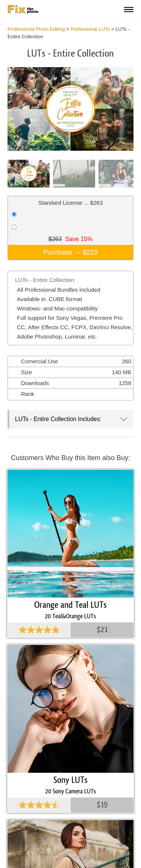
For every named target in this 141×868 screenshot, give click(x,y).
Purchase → (71, 252)
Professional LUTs (90, 29)
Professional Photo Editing (36, 29)
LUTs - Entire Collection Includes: (58, 419)
